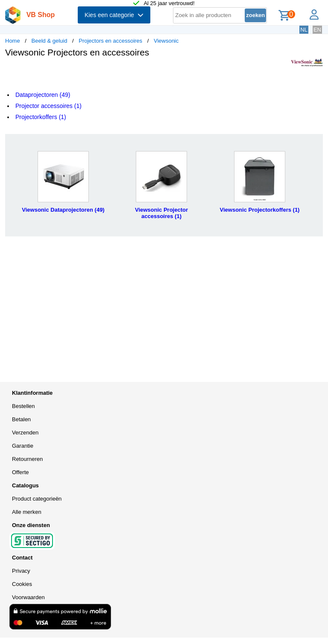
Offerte (20, 472)
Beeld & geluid (50, 41)
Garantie (23, 446)
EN (317, 30)
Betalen (21, 419)
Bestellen (23, 406)
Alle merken (27, 512)
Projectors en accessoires (110, 41)
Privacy (21, 571)
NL (304, 30)
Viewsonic (166, 41)
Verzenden (25, 433)
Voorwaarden (28, 597)
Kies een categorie (114, 15)
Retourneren (27, 459)
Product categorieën (37, 499)
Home (13, 41)
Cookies (22, 584)
